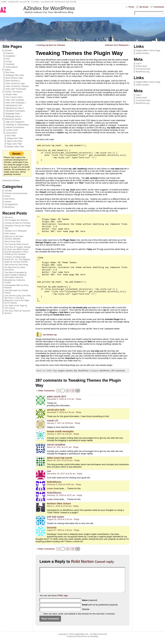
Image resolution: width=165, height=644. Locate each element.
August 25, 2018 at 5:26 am (60, 519)
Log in (138, 63)
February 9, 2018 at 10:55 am (61, 484)
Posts (131, 7)
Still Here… (10, 217)
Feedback (10, 64)
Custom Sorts (12, 130)
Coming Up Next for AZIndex (17, 223)
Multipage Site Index (15, 75)
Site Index (10, 72)
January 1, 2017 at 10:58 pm (60, 423)
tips (75, 371)
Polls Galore (10, 234)
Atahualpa (94, 641)
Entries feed (141, 66)
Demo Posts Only (12, 241)
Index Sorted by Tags (15, 83)
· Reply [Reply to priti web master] (76, 519)
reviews (8, 202)
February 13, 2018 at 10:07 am (61, 495)
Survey (9, 61)
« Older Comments (46, 391)
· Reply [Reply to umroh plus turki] (78, 412)
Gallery (8, 70)
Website (86, 614)
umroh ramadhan (56, 445)
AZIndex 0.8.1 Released (15, 231)
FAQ (8, 59)
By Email (144, 7)
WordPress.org (143, 72)
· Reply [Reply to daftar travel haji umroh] (77, 460)
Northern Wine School (59, 504)
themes (69, 371)
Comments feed (143, 69)
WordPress (9, 207)
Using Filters (11, 133)
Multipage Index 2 (14, 116)
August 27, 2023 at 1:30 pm (60, 530)
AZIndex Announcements (16, 193)
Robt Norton (82, 561)
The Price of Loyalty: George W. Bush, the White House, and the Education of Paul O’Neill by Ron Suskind (17, 251)
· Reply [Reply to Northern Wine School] (75, 506)
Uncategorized (11, 204)
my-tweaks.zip (50, 335)
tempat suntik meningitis (60, 431)
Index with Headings (15, 100)
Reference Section (13, 119)
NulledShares (54, 482)
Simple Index (11, 94)
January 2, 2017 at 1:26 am (59, 434)
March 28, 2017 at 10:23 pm (60, 460)
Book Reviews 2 (13, 81)
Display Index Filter (15, 147)
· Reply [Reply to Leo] (79, 474)
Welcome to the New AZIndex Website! (14, 237)
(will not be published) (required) (100, 610)
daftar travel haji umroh (59, 458)
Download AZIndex (11, 180)
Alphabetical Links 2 (15, 108)
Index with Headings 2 (16, 103)
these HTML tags (60, 600)
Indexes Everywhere (15, 127)
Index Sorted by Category (17, 86)
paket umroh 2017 (57, 397)
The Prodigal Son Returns (16, 220)
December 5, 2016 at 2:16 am (61, 412)
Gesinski (52, 528)
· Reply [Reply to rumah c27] (77, 423)
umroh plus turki (56, 410)
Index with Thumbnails (16, 89)
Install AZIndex (142, 53)
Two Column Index (14, 97)
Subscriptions (12, 67)
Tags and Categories (15, 122)
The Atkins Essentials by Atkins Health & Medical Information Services (16, 275)
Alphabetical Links (14, 105)
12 (68, 391)
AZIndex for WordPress (49, 8)
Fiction (7, 196)
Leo (49, 471)
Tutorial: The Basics (13, 92)
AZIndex (8, 50)
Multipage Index (13, 114)
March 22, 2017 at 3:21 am (59, 447)
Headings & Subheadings (17, 125)
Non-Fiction (10, 199)
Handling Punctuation (15, 111)
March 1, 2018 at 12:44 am (59, 506)
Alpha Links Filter (15, 141)
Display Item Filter (15, 138)
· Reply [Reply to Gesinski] (76, 530)
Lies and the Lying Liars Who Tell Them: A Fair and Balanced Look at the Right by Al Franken (18, 299)
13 (73, 391)
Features (10, 53)
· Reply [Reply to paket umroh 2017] (78, 399)
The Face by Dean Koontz (16, 244)
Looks (50, 488)
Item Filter (11, 136)
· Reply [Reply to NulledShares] (78, 484)
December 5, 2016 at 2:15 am (61, 399)
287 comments (118, 371)
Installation (10, 56)
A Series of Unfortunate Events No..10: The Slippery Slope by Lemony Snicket (17, 259)
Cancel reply (104, 562)
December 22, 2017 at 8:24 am (61, 474)
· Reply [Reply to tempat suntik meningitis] (76, 434)
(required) (90, 605)
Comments (159, 7)
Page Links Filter (14, 144)
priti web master (56, 517)
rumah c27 (53, 421)
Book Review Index (14, 78)
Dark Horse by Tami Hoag (16, 265)
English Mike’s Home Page (148, 50)
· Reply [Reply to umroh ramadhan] (75, 447)
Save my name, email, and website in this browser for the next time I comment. (79, 619)
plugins (61, 371)
